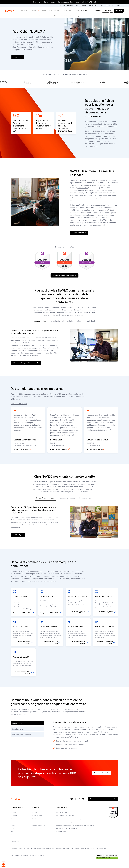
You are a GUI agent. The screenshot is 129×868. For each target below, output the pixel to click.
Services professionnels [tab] (22, 735)
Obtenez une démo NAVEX (102, 773)
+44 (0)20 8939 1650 (105, 6)
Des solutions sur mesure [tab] (46, 498)
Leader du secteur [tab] (40, 321)
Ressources (67, 11)
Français (13, 825)
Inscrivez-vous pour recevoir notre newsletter (103, 799)
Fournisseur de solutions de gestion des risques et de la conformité (35, 16)
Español (13, 828)
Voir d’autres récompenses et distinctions (64, 275)
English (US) (14, 812)
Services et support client (50, 11)
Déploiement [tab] (17, 723)
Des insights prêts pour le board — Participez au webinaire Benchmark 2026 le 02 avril (64, 2)
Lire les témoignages (19, 404)
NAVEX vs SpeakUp (77, 627)
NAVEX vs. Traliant (104, 596)
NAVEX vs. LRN (47, 596)
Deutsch (13, 819)
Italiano (13, 822)
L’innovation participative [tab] (87, 321)
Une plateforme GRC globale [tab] (62, 321)
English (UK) (14, 815)
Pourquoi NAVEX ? (81, 11)
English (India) (15, 841)
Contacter (98, 11)
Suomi (13, 838)
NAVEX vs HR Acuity (105, 627)
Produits (24, 11)
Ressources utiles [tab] (86, 498)
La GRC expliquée (18, 535)
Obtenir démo (119, 11)
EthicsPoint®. (83, 188)
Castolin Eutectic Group (25, 440)
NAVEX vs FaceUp (49, 627)
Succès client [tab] (17, 729)
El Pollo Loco (56, 440)
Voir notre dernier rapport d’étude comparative (26, 363)
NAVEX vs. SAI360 (21, 657)
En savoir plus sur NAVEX (79, 233)
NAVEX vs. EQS (20, 596)
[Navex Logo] (10, 11)
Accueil (13, 16)
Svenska (13, 835)
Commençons (18, 57)
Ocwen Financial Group (98, 440)
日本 (12, 831)
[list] (119, 6)
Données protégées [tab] (67, 498)
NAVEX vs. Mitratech (77, 596)
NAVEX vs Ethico (21, 627)
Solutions (34, 11)
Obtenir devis (107, 11)
